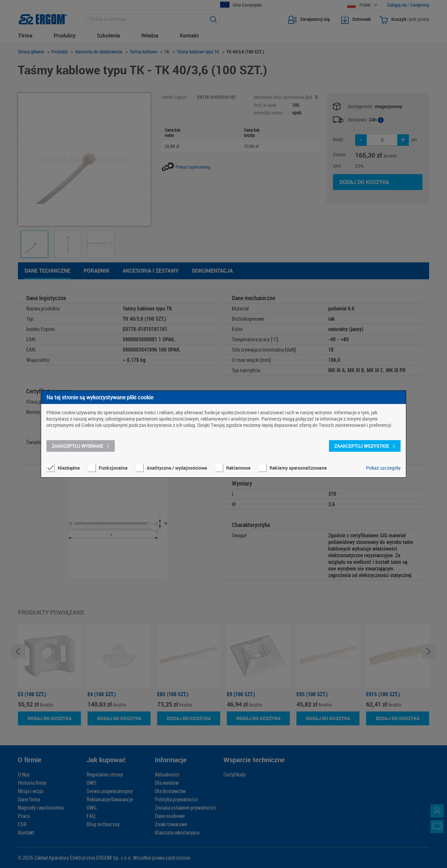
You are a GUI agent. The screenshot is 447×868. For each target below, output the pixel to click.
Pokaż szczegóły (383, 468)
